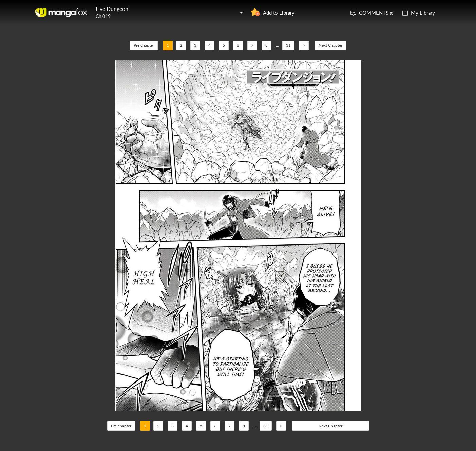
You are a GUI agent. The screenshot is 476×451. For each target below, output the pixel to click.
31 (288, 45)
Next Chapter (330, 45)
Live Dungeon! (113, 9)
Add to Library (279, 13)
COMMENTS (377, 13)
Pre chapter (144, 45)
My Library (423, 13)
